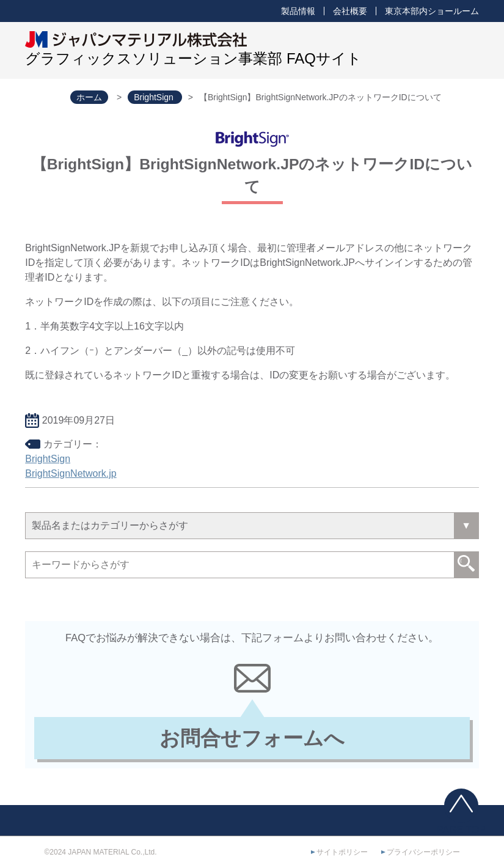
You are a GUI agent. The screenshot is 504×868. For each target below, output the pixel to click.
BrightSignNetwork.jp (71, 473)
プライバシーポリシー (423, 852)
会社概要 (350, 11)
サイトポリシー (342, 852)
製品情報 (298, 11)
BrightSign (48, 459)
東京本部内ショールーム (432, 11)
